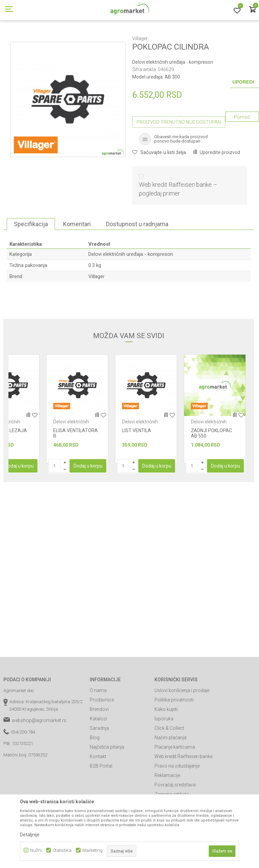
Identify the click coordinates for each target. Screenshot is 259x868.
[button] (159, 183)
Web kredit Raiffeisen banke (183, 787)
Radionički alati (67, 38)
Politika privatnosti (174, 730)
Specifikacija (31, 254)
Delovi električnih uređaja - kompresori (204, 38)
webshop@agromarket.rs (39, 751)
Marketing (92, 850)
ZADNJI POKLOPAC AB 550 (211, 463)
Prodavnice (102, 730)
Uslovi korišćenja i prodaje (182, 721)
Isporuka (164, 749)
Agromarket (14, 38)
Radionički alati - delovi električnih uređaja (125, 38)
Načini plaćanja (170, 768)
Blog (95, 768)
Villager (96, 307)
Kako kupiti (166, 740)
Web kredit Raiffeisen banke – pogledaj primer (178, 219)
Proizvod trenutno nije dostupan (179, 152)
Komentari (77, 254)
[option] (77, 439)
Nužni (36, 850)
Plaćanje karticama (175, 777)
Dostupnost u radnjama (137, 254)
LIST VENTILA (137, 461)
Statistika (62, 850)
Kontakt (98, 787)
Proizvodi (39, 38)
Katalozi (98, 749)
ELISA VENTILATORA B (76, 463)
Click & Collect (169, 758)
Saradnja (99, 758)
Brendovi (99, 740)
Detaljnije (30, 835)
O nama (98, 721)
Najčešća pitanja (107, 777)
